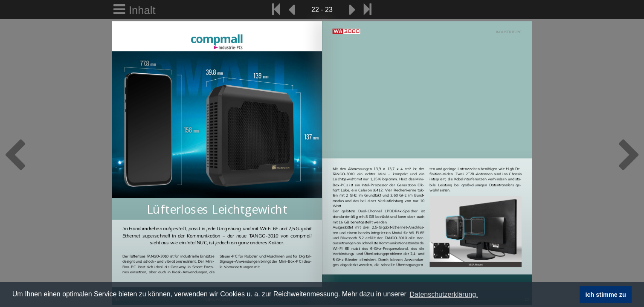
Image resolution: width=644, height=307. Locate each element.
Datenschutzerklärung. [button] (444, 294)
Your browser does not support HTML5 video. (427, 104)
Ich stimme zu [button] (606, 295)
